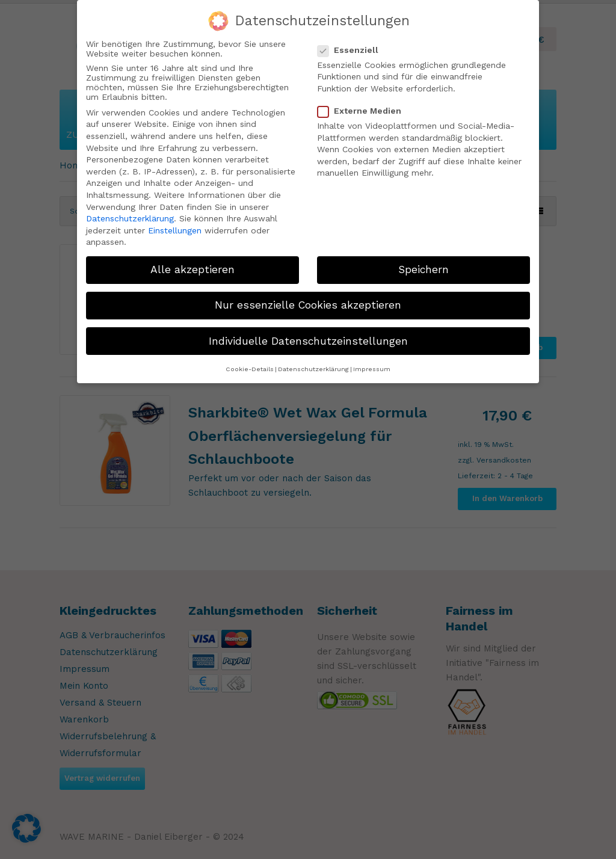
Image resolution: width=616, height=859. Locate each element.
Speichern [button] (423, 269)
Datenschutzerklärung (130, 218)
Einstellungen (175, 230)
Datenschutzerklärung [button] (313, 368)
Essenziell (353, 49)
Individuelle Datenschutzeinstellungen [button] (308, 340)
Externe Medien (364, 110)
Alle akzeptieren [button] (192, 269)
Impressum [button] (372, 368)
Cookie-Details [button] (250, 368)
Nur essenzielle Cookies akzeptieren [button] (308, 305)
